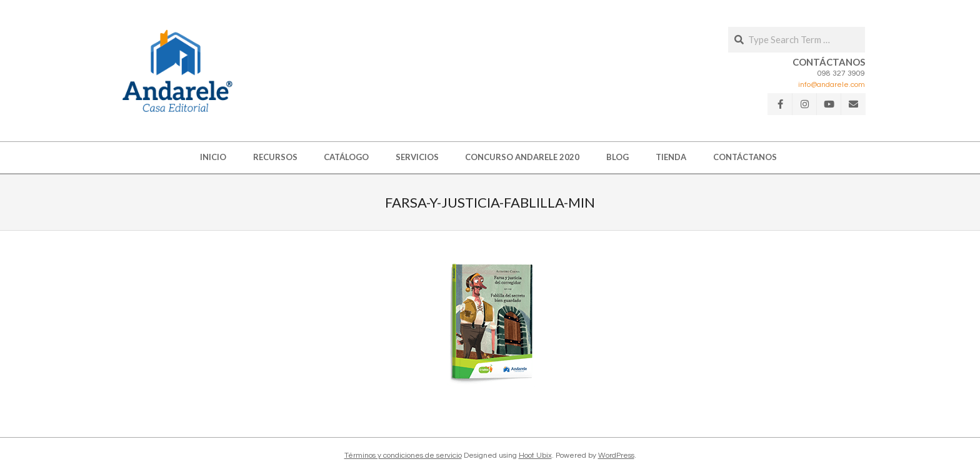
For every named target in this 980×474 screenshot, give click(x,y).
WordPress (616, 456)
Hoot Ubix (535, 456)
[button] (177, 71)
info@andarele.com (832, 85)
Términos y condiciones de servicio (403, 456)
